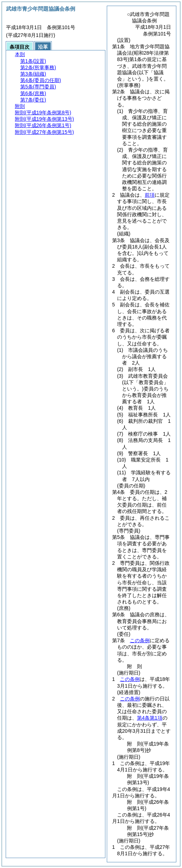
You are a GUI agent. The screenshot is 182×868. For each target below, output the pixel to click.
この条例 (140, 640)
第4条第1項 (150, 718)
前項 (150, 195)
